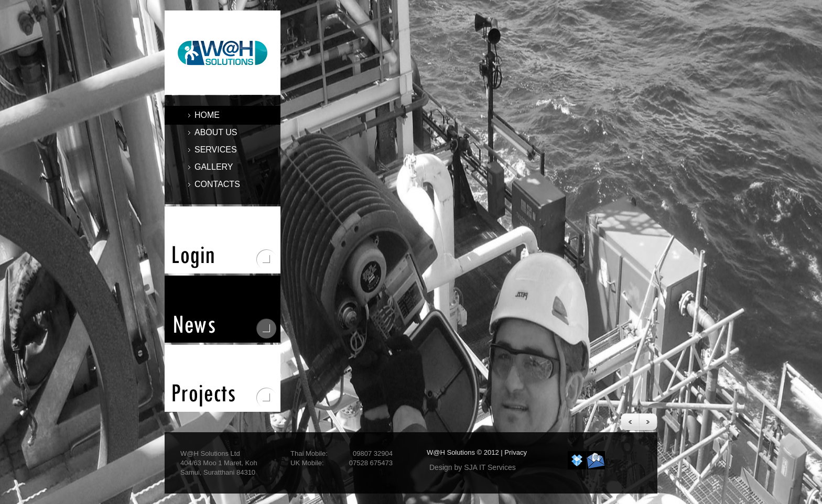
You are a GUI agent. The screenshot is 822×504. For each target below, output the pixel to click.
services (213, 150)
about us (216, 132)
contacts (217, 184)
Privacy (516, 452)
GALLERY (214, 167)
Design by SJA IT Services (473, 467)
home (207, 115)
